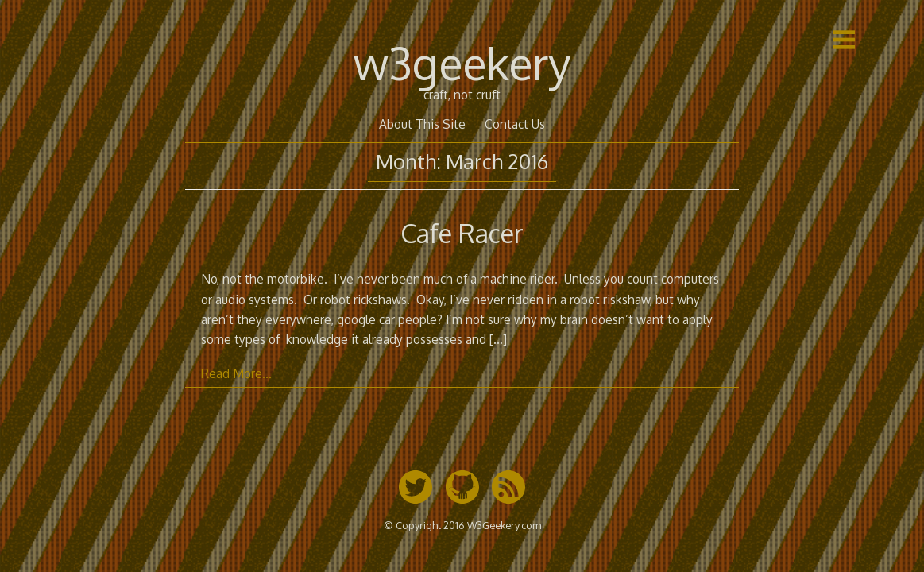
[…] (498, 339)
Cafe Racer (462, 233)
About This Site (422, 124)
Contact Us (515, 124)
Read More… (236, 373)
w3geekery (462, 62)
